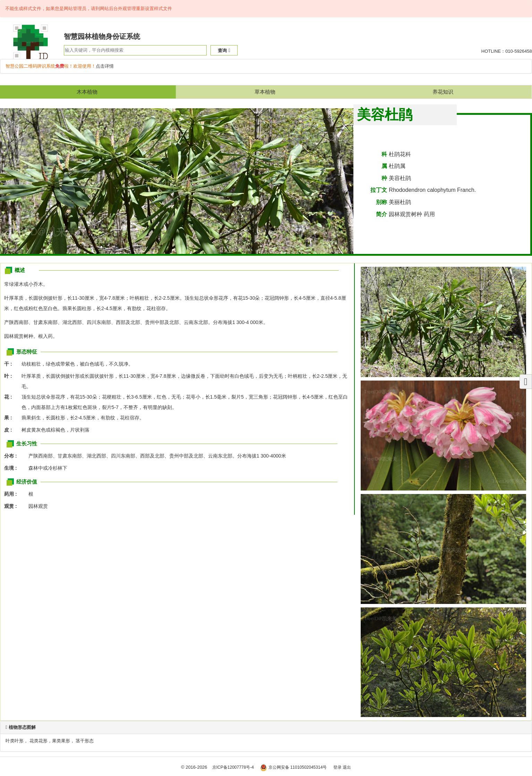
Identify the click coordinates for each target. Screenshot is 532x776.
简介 (381, 214)
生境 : (12, 468)
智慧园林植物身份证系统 (102, 36)
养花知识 (443, 92)
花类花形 (38, 741)
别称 (381, 202)
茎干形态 (85, 741)
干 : (10, 364)
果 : (10, 418)
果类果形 (61, 741)
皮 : (10, 430)
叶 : (10, 376)
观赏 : (12, 506)
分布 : (12, 456)
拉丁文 (379, 190)
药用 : (12, 494)
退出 (347, 767)
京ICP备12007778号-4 (233, 767)
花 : (10, 397)
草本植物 (265, 92)
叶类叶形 (15, 741)
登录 (337, 767)
